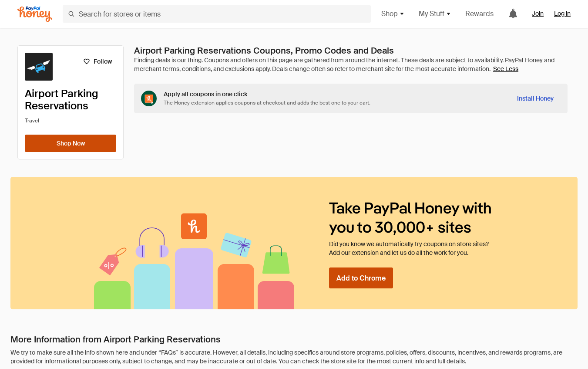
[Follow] (97, 61)
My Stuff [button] (435, 14)
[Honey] (35, 14)
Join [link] (538, 14)
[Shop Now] (71, 143)
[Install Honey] (535, 98)
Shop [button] (393, 14)
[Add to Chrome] (361, 278)
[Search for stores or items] (217, 14)
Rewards (479, 14)
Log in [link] (562, 14)
